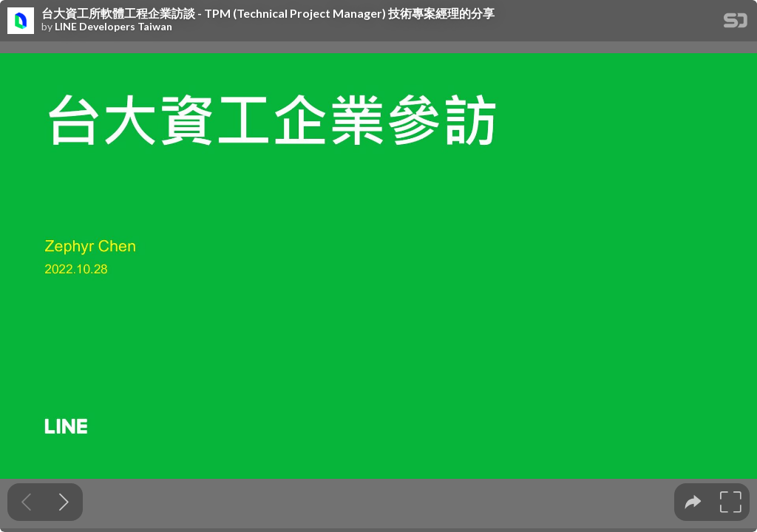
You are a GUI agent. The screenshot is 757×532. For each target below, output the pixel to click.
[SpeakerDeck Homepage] (736, 23)
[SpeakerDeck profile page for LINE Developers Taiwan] (21, 21)
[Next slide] (64, 502)
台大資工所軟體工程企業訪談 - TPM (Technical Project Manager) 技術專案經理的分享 (268, 13)
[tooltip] (693, 502)
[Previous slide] (26, 502)
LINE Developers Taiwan (113, 27)
